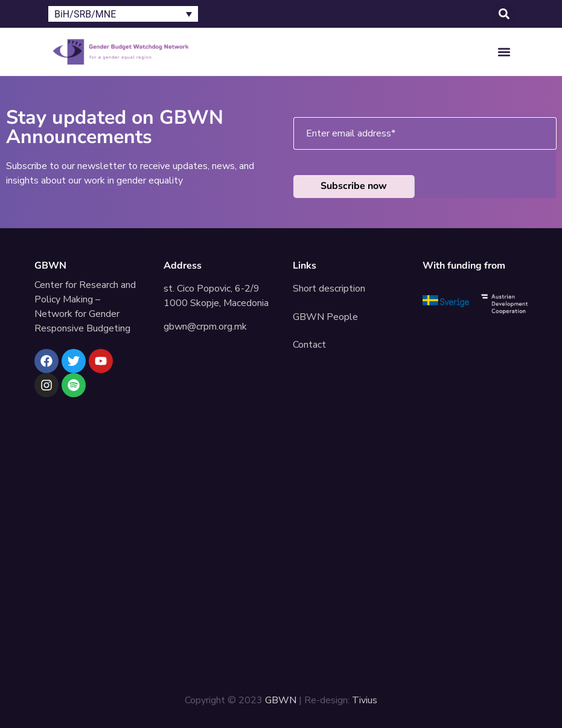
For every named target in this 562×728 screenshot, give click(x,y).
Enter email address (351, 133)
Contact (309, 345)
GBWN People (325, 317)
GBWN (50, 266)
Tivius (365, 700)
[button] (504, 14)
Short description (329, 289)
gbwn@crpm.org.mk (205, 327)
